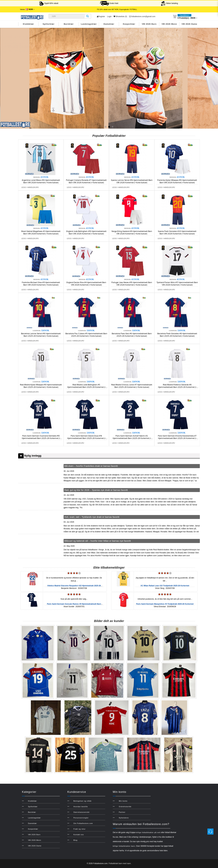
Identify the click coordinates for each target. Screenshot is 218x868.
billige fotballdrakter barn (124, 846)
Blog (75, 840)
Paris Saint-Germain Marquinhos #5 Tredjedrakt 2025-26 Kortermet (165, 604)
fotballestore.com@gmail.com (142, 16)
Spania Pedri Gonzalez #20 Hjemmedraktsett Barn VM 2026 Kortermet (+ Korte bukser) (177, 233)
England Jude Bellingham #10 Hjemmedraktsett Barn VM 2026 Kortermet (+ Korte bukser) (86, 233)
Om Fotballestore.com (83, 823)
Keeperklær (129, 24)
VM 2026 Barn (149, 24)
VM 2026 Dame (189, 24)
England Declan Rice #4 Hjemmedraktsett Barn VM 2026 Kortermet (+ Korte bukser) (86, 284)
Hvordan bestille (81, 807)
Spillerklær (49, 24)
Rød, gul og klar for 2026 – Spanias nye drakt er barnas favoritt (96, 490)
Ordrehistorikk (125, 807)
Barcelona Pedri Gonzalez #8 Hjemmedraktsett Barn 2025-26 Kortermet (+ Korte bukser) (177, 335)
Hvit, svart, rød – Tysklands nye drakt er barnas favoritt (92, 517)
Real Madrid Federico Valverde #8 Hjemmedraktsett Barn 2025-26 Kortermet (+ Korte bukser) (177, 387)
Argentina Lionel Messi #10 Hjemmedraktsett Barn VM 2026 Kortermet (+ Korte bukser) (41, 181)
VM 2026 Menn (169, 24)
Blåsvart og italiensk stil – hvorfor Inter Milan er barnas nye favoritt (98, 541)
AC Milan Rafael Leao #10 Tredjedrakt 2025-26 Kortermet (165, 586)
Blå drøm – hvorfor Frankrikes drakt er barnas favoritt (91, 466)
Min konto (123, 801)
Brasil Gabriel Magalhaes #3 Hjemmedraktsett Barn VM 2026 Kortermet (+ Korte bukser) (41, 233)
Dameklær (109, 24)
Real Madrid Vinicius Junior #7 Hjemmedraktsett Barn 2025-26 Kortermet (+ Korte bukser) (132, 386)
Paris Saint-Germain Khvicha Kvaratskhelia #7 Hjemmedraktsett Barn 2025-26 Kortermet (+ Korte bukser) (177, 438)
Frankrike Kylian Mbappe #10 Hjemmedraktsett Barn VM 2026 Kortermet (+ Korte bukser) (177, 181)
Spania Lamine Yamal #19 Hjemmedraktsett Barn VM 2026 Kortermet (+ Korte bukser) (132, 181)
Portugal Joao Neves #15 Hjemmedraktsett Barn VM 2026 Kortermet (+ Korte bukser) (132, 284)
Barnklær (69, 24)
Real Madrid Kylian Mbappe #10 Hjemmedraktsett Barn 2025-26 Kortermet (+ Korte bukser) (41, 386)
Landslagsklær (89, 24)
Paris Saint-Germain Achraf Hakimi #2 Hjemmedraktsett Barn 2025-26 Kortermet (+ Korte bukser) (132, 438)
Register (101, 16)
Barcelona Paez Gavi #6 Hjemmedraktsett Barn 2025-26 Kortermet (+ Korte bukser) (132, 335)
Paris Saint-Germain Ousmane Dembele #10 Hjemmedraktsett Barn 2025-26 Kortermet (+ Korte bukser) (41, 438)
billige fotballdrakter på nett (148, 832)
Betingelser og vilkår (83, 801)
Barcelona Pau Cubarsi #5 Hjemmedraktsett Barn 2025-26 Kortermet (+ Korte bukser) (86, 335)
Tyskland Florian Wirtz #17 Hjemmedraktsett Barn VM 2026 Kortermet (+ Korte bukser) (177, 284)
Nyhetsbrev (124, 818)
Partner (122, 812)
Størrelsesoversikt (81, 812)
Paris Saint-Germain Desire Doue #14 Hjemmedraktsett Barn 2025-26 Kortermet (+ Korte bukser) (86, 438)
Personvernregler (81, 818)
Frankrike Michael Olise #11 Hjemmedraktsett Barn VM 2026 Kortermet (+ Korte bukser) (41, 284)
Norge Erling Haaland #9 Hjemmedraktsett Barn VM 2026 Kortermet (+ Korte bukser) (132, 233)
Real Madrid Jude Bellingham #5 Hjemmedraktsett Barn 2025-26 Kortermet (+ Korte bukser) (86, 387)
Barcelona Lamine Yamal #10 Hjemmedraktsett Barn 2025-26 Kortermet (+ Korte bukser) (41, 335)
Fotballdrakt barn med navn (120, 863)
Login (109, 16)
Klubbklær (28, 24)
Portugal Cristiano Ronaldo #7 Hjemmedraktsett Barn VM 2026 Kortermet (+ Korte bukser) (86, 181)
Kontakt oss (79, 835)
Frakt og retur (79, 829)
